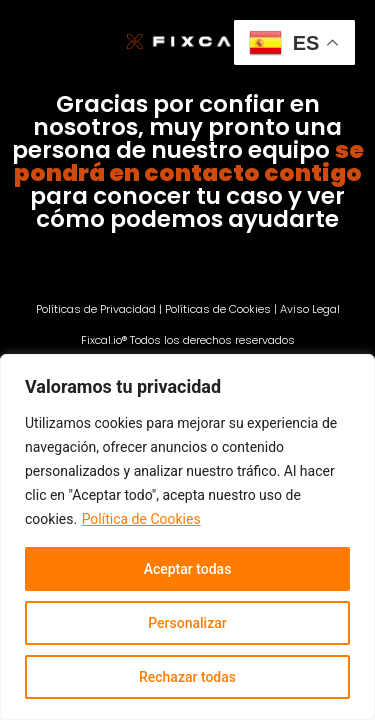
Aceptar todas (188, 569)
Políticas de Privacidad (96, 309)
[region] (187, 537)
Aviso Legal (310, 309)
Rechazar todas (187, 677)
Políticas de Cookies (218, 309)
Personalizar (187, 623)
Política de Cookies (141, 519)
